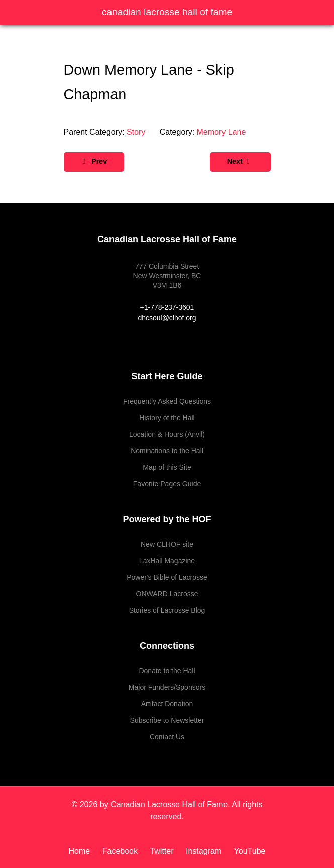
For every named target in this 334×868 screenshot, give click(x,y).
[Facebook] (121, 851)
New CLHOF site (167, 544)
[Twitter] (163, 851)
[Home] (83, 851)
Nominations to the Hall (167, 451)
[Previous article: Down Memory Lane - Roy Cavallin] (94, 162)
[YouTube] (247, 851)
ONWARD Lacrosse (167, 594)
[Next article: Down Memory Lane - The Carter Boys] (240, 162)
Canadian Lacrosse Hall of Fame (167, 12)
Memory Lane (221, 132)
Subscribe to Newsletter (167, 720)
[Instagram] (205, 851)
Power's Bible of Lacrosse (167, 577)
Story (136, 132)
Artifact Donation (167, 704)
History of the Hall (167, 418)
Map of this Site (167, 467)
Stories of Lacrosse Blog (167, 610)
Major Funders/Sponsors (167, 687)
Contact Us (167, 737)
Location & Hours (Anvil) (167, 434)
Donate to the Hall (167, 671)
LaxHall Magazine (167, 561)
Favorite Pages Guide (167, 484)
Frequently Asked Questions (167, 401)
